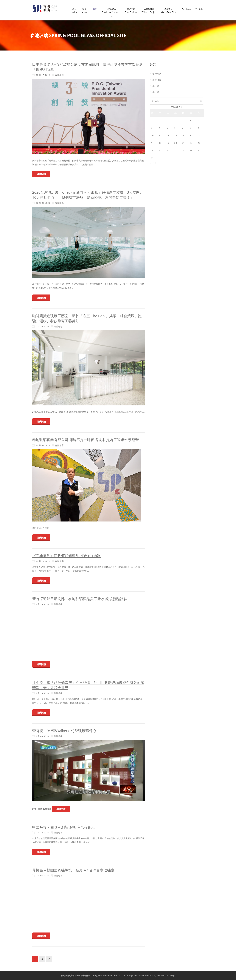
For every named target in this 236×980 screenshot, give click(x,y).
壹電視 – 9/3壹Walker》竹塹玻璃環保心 (64, 731)
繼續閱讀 (41, 174)
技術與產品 (111, 12)
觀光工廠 (131, 11)
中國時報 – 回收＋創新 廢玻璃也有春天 (63, 827)
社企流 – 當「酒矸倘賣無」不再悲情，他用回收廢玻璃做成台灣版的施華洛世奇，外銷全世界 (88, 685)
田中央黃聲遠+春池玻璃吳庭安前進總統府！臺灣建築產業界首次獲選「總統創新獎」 (87, 67)
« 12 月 (153, 163)
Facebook (186, 9)
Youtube (200, 9)
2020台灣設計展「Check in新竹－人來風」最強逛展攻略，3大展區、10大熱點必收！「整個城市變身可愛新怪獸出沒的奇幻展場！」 (88, 195)
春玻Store (169, 11)
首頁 (74, 11)
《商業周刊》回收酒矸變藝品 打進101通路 (66, 556)
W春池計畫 (149, 11)
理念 (84, 11)
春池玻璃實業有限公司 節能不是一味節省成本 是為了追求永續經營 (85, 440)
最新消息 (157, 80)
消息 (95, 11)
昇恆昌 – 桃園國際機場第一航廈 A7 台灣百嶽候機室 (73, 870)
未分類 (156, 86)
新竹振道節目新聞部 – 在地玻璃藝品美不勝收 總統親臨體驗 (80, 599)
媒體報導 (59, 75)
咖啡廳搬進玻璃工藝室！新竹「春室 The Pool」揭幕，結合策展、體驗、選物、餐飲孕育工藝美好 (87, 318)
